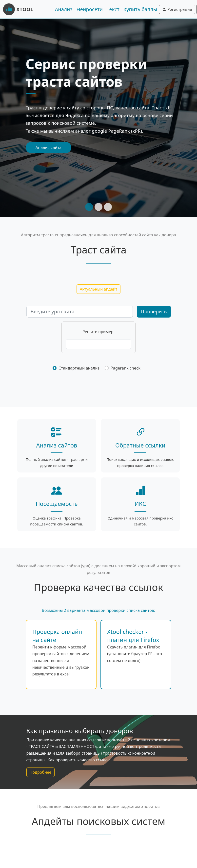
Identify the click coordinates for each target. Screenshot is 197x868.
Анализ (64, 9)
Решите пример (98, 332)
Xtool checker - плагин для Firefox (133, 636)
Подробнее (41, 772)
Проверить (154, 311)
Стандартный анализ (79, 368)
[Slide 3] (108, 207)
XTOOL (18, 9)
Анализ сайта (49, 148)
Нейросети (90, 9)
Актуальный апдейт (98, 289)
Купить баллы (140, 9)
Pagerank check (126, 368)
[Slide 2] (98, 207)
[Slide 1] (89, 207)
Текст (113, 9)
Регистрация (177, 9)
